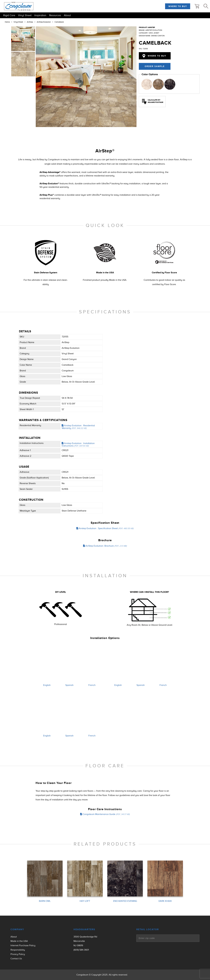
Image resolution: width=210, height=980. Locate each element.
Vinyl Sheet (25, 15)
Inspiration (40, 15)
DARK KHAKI (165, 901)
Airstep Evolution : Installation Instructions (78, 445)
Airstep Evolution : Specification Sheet (105, 528)
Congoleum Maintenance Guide (105, 814)
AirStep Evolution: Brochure (105, 546)
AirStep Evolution (44, 22)
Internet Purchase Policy (23, 945)
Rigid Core (9, 15)
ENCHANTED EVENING (125, 901)
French (92, 685)
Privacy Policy (18, 954)
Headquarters (84, 929)
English (47, 685)
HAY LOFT (85, 901)
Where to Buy (178, 6)
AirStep (30, 22)
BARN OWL (45, 901)
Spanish (69, 685)
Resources (55, 15)
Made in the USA (19, 941)
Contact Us (16, 959)
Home (7, 22)
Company (17, 929)
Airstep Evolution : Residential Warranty (78, 427)
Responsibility (18, 950)
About (67, 15)
